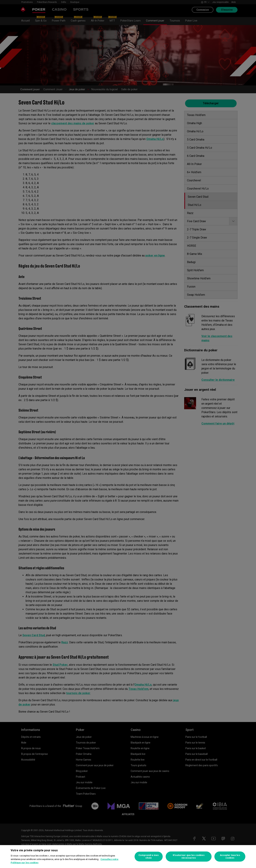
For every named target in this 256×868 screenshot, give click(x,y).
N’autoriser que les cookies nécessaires (189, 857)
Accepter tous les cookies (230, 857)
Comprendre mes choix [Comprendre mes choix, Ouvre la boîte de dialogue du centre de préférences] (149, 857)
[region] (128, 857)
